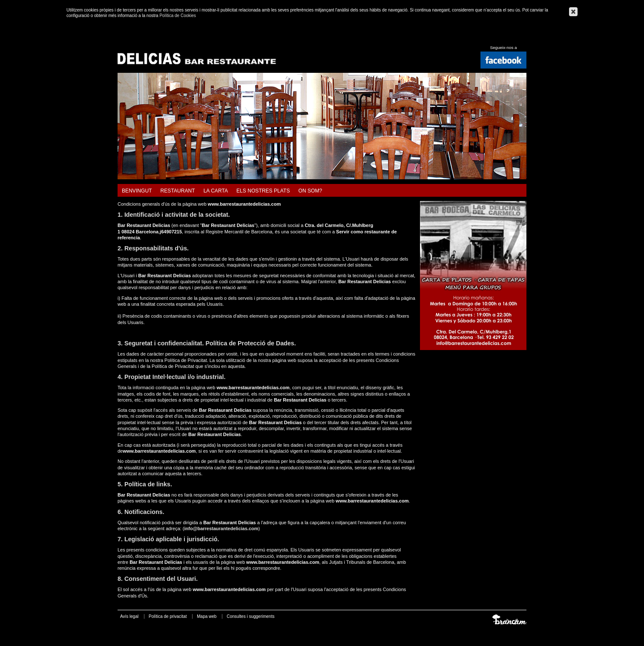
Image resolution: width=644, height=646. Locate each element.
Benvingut (137, 191)
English (513, 38)
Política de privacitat (168, 616)
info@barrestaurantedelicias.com (221, 528)
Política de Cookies (178, 16)
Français (523, 38)
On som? (310, 191)
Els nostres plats (263, 191)
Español (503, 38)
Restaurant (178, 191)
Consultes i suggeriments (250, 616)
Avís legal (129, 616)
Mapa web (207, 616)
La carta (216, 191)
